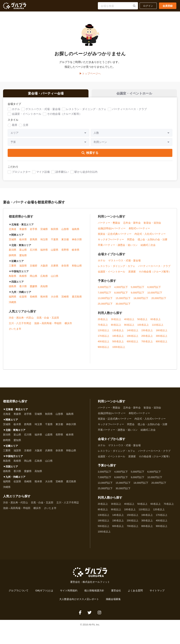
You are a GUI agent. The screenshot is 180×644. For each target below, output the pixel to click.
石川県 (34, 252)
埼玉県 (44, 242)
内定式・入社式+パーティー (150, 236)
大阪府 (44, 268)
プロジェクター (21, 174)
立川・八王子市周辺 (20, 325)
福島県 (76, 231)
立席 (26, 127)
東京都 (65, 242)
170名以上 (104, 338)
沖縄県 (13, 304)
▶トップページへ (90, 73)
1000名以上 (119, 349)
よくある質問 (135, 593)
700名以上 (147, 343)
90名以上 (129, 327)
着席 (15, 127)
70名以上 (103, 327)
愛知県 (23, 258)
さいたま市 (15, 331)
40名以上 (129, 321)
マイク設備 (43, 174)
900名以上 (104, 349)
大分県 (55, 299)
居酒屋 (132, 274)
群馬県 (34, 242)
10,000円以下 (155, 295)
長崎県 (34, 299)
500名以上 (118, 343)
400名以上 (104, 343)
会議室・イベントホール (27, 116)
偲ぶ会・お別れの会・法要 (152, 241)
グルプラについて (19, 593)
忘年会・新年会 (132, 225)
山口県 (55, 278)
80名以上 (116, 327)
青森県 (23, 231)
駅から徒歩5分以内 (86, 174)
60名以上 (156, 321)
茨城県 (13, 242)
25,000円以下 (105, 306)
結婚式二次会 (148, 247)
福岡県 (13, 299)
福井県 (44, 252)
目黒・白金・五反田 (48, 320)
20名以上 (103, 321)
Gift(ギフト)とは (44, 593)
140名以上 (133, 332)
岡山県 (34, 278)
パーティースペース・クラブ (129, 111)
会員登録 (168, 6)
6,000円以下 (154, 289)
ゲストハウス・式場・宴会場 (43, 111)
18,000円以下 (141, 300)
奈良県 (65, 268)
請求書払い (62, 174)
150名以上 (147, 332)
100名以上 (143, 327)
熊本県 (44, 299)
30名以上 (116, 321)
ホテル (16, 111)
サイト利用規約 (69, 593)
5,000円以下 (138, 289)
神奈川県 (77, 242)
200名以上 (147, 338)
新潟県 (13, 252)
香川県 (23, 289)
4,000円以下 (121, 289)
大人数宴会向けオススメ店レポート (79, 601)
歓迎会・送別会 (152, 225)
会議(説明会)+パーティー (112, 230)
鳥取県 (13, 278)
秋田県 (55, 231)
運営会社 (116, 593)
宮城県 (44, 231)
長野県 (65, 252)
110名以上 (158, 327)
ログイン (148, 6)
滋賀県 (23, 268)
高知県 (44, 289)
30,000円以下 (123, 306)
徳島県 (13, 289)
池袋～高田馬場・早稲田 (48, 325)
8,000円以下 (121, 295)
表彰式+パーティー (139, 230)
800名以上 (162, 343)
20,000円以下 (159, 300)
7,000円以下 (105, 295)
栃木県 (23, 242)
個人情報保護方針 (94, 593)
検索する (90, 155)
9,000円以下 (138, 295)
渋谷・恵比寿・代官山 (21, 320)
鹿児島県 (77, 299)
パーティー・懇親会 (109, 225)
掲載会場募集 (113, 601)
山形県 (65, 231)
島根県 (23, 278)
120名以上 (104, 332)
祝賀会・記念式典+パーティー (115, 236)
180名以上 (118, 338)
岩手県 (34, 231)
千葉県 (55, 242)
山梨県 (55, 252)
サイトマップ (157, 593)
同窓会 (131, 241)
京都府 (34, 268)
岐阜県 (76, 252)
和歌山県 (77, 268)
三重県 (13, 268)
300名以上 (162, 338)
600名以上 (133, 343)
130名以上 (118, 332)
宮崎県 (65, 299)
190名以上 (133, 338)
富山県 (23, 252)
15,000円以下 (123, 300)
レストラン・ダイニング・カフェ (86, 111)
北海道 (13, 231)
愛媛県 (34, 289)
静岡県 (13, 258)
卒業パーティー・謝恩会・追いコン (118, 247)
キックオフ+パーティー (111, 241)
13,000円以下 (105, 300)
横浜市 (68, 325)
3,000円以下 (105, 289)
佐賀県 (23, 299)
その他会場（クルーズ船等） (64, 116)
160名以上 (162, 332)
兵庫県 (55, 268)
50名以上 (142, 321)
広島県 (44, 278)
